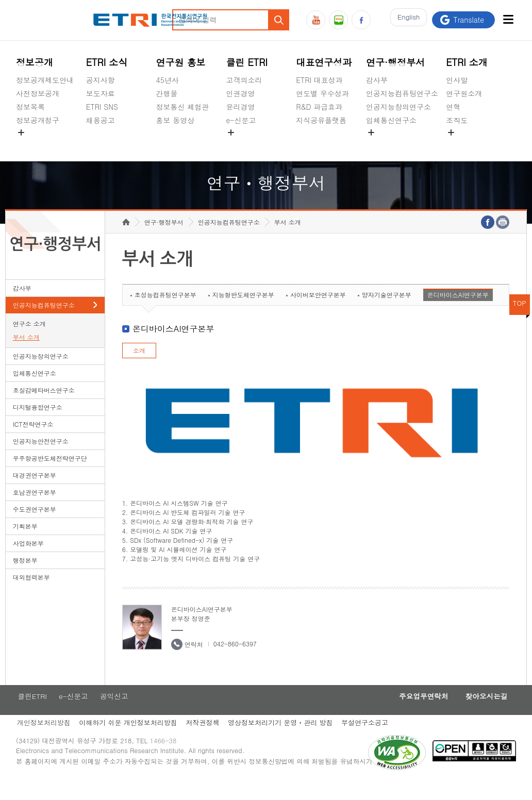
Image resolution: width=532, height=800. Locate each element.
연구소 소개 (29, 339)
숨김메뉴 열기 (21, 132)
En (406, 20)
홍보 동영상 (176, 120)
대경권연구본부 (35, 491)
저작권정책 (205, 740)
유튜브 (316, 20)
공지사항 (101, 80)
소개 (139, 366)
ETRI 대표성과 (319, 80)
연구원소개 (464, 93)
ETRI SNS (102, 107)
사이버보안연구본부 (318, 311)
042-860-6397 (235, 660)
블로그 (338, 20)
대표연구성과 (324, 62)
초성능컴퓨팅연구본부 (165, 311)
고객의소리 (244, 80)
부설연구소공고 (371, 740)
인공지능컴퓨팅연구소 (402, 93)
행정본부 (25, 576)
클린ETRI (31, 713)
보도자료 (101, 93)
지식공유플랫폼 (321, 120)
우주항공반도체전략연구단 (50, 474)
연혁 (453, 107)
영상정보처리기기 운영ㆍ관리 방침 (285, 740)
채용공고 (101, 120)
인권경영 (240, 93)
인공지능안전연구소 (41, 457)
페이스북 (361, 20)
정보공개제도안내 (45, 80)
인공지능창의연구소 (398, 107)
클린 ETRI (247, 62)
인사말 (457, 80)
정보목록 (30, 107)
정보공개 (35, 62)
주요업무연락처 (415, 713)
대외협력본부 (31, 593)
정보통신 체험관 (183, 107)
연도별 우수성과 (322, 93)
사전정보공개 (38, 93)
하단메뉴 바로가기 (0, 0)
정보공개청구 (38, 120)
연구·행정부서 (395, 62)
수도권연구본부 (35, 525)
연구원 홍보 (181, 62)
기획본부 (25, 542)
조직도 (457, 120)
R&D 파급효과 (319, 107)
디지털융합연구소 (38, 423)
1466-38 (167, 760)
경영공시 (30, 144)
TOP (520, 319)
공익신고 (240, 144)
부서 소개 (26, 353)
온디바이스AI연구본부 (458, 311)
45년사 (168, 80)
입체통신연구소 (391, 120)
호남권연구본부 (35, 508)
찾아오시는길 (484, 713)
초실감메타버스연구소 (402, 144)
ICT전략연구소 (33, 440)
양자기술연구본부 (387, 311)
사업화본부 (28, 559)
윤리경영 (240, 107)
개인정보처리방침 (43, 740)
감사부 (377, 80)
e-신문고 (241, 120)
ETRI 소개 (467, 62)
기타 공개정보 (469, 144)
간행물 (167, 93)
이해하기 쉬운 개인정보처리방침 (129, 740)
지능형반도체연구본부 (243, 311)
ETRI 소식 (107, 62)
